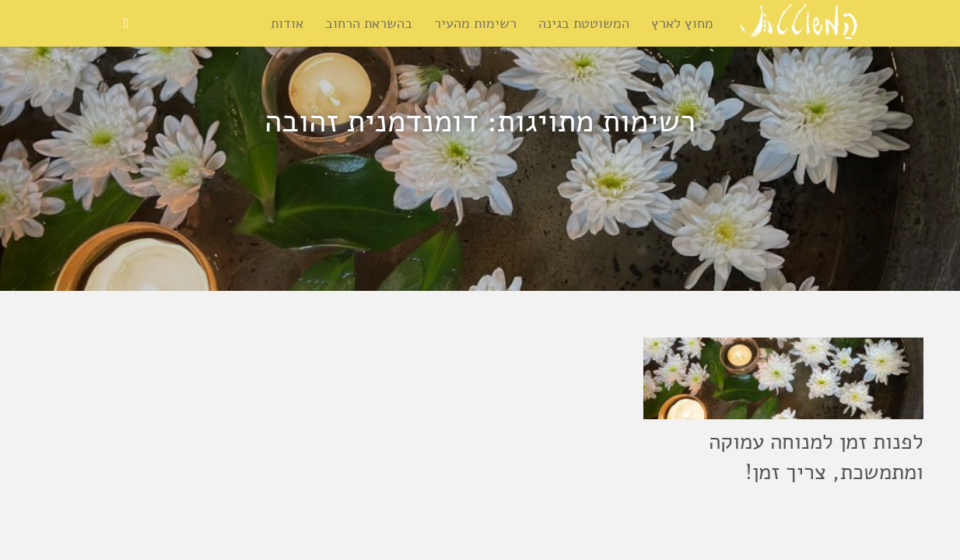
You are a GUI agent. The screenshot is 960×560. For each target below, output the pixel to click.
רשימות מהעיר (475, 23)
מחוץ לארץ (682, 23)
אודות (287, 23)
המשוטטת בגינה (584, 23)
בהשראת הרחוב (369, 23)
